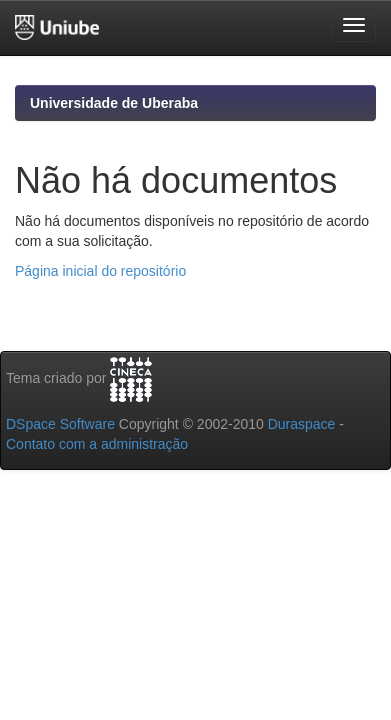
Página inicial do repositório (100, 271)
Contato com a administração (97, 444)
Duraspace (302, 424)
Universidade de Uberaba (114, 103)
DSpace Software (60, 424)
